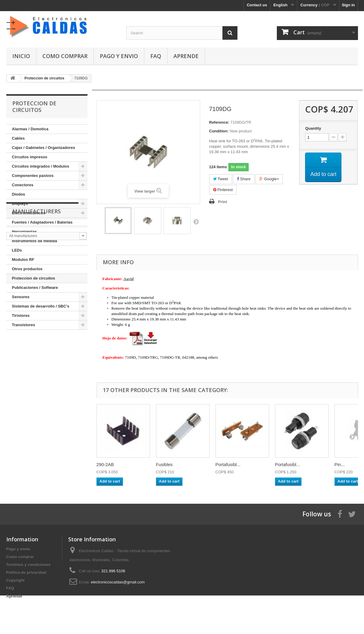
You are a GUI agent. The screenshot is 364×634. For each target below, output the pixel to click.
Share (244, 179)
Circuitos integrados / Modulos (41, 166)
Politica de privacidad (26, 572)
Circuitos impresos (30, 157)
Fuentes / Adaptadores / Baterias (42, 222)
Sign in (348, 5)
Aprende (186, 56)
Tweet (221, 179)
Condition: (219, 131)
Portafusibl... (228, 464)
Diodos (19, 194)
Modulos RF (23, 260)
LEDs (17, 250)
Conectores (23, 185)
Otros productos (27, 269)
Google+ (269, 179)
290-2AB (105, 464)
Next (196, 221)
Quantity (313, 128)
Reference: (219, 122)
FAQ (156, 56)
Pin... (340, 464)
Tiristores (21, 315)
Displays (20, 204)
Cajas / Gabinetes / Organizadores (44, 148)
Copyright (15, 580)
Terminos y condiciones (29, 565)
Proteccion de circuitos (34, 278)
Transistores (24, 325)
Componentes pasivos (33, 176)
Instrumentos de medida (35, 241)
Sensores (21, 297)
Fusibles (164, 464)
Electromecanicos (29, 213)
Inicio (21, 56)
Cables (18, 138)
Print (223, 202)
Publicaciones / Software (35, 288)
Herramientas (24, 232)
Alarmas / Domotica (30, 129)
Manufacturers (37, 348)
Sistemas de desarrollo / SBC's (41, 306)
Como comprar (65, 56)
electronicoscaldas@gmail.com (118, 582)
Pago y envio (119, 56)
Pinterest (223, 190)
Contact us (257, 5)
